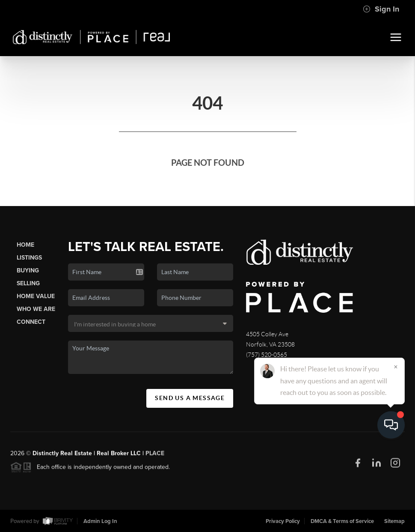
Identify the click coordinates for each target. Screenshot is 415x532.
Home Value (36, 296)
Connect (31, 322)
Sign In (381, 9)
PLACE (155, 456)
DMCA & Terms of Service (342, 521)
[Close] (396, 450)
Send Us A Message (190, 398)
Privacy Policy (283, 521)
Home (25, 245)
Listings (29, 258)
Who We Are (36, 309)
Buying (28, 270)
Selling (28, 283)
